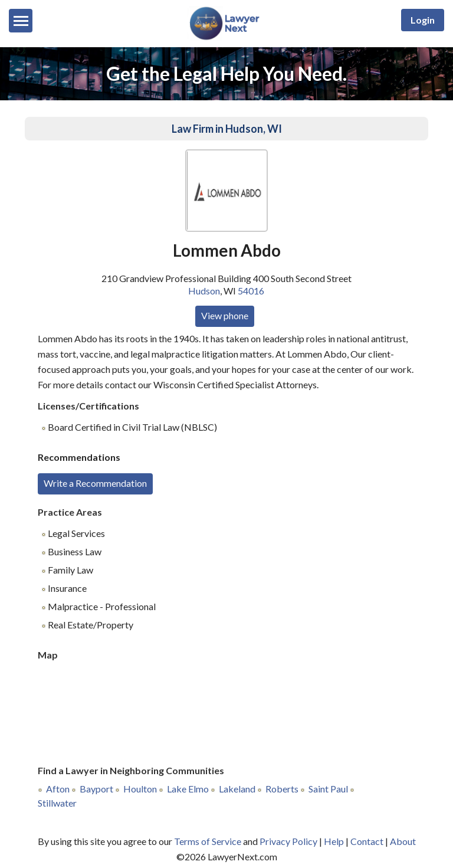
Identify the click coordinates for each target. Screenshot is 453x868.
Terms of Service (208, 841)
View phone (225, 315)
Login (423, 20)
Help (334, 841)
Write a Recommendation (95, 483)
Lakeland (237, 789)
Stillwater (57, 803)
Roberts (282, 789)
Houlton (140, 789)
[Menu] (21, 21)
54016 (251, 291)
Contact (367, 841)
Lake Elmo (188, 789)
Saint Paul (328, 789)
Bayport (96, 789)
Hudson (204, 291)
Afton (58, 789)
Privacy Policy (288, 841)
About (403, 841)
